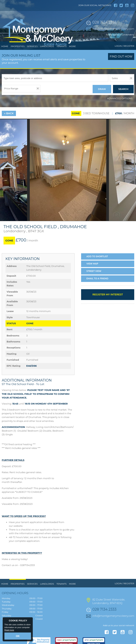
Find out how (121, 71)
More (72, 61)
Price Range (11, 103)
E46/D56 (31, 379)
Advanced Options (120, 112)
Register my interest (108, 308)
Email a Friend (97, 292)
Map (92, 277)
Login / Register (124, 61)
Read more (9, 631)
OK (18, 636)
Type (110, 96)
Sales (115, 93)
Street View (94, 285)
